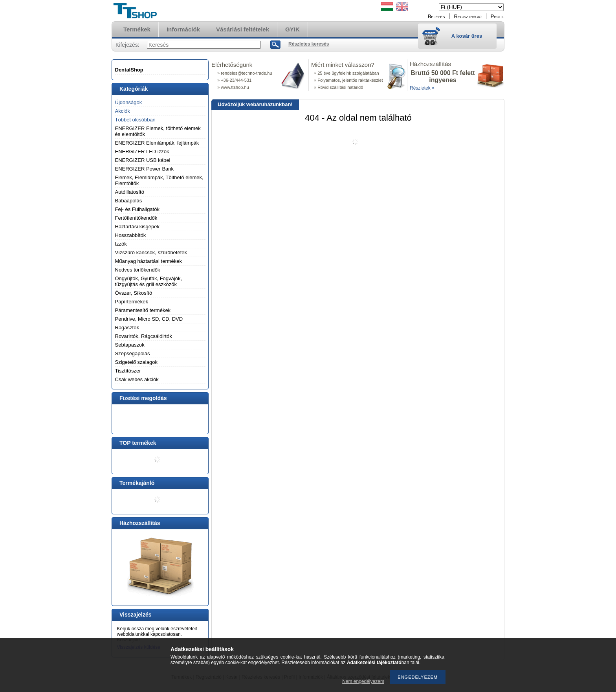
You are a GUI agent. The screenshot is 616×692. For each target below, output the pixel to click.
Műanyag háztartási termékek (149, 261)
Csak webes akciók (137, 379)
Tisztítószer (128, 371)
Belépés (436, 16)
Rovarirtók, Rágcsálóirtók (144, 336)
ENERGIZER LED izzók (142, 151)
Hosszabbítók (131, 235)
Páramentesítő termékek (143, 310)
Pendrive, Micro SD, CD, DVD (149, 319)
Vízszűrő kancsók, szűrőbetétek (151, 252)
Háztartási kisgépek (137, 227)
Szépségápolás (133, 353)
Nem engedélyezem (363, 681)
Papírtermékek (132, 302)
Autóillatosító (130, 192)
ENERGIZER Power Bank (145, 169)
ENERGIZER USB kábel (143, 160)
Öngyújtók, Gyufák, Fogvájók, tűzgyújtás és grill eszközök (149, 281)
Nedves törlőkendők (138, 270)
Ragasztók (127, 328)
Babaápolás (129, 201)
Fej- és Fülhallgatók (137, 209)
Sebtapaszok (130, 345)
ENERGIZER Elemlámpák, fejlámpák (157, 143)
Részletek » (422, 88)
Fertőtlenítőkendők (136, 218)
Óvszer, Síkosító (134, 293)
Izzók (121, 244)
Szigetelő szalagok (136, 362)
